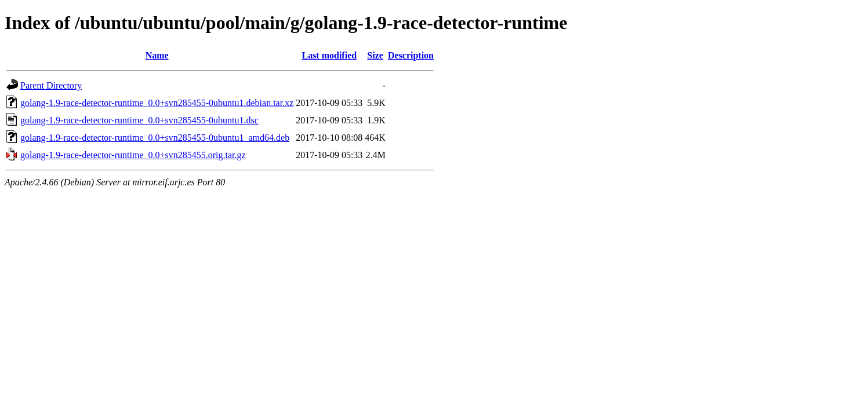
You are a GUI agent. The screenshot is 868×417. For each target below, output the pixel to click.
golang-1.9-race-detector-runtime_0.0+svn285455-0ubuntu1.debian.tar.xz (157, 103)
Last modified (329, 55)
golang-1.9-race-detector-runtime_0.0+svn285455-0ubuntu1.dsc (139, 120)
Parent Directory (51, 85)
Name (157, 55)
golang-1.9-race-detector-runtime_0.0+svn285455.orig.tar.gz (133, 155)
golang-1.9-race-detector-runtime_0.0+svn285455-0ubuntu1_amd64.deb (155, 138)
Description (411, 55)
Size (375, 55)
